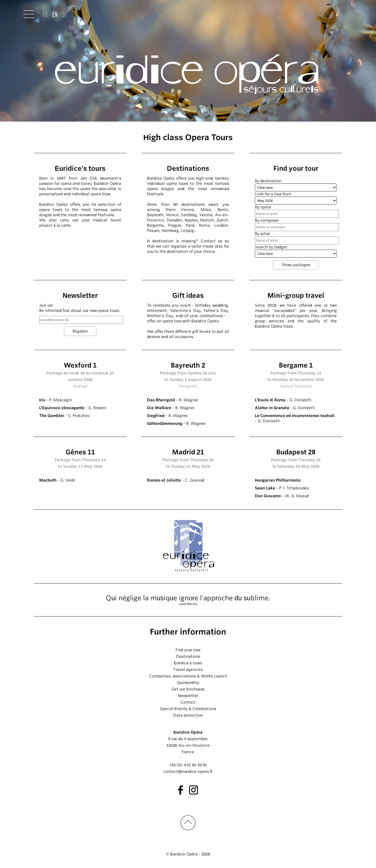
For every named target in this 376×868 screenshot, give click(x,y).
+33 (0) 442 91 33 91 (188, 765)
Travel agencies (188, 670)
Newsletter (188, 696)
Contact (188, 702)
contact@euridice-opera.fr (188, 772)
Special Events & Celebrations (188, 709)
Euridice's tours (188, 663)
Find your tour (188, 650)
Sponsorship (188, 683)
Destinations (188, 656)
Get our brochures (188, 689)
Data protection (188, 715)
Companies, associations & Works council (188, 676)
